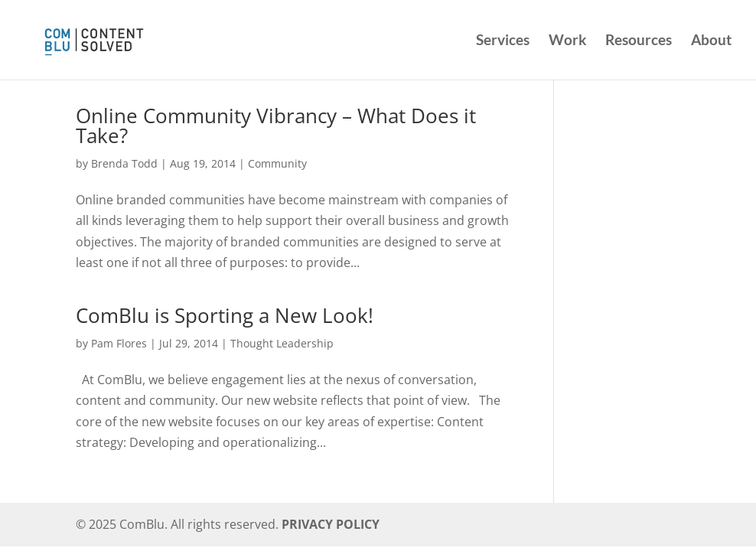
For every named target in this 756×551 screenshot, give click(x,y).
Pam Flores (119, 343)
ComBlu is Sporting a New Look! (225, 315)
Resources (639, 41)
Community (277, 163)
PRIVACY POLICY (331, 524)
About (711, 41)
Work (567, 41)
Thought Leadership (282, 343)
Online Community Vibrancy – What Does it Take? (276, 126)
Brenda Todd (124, 163)
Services (503, 41)
